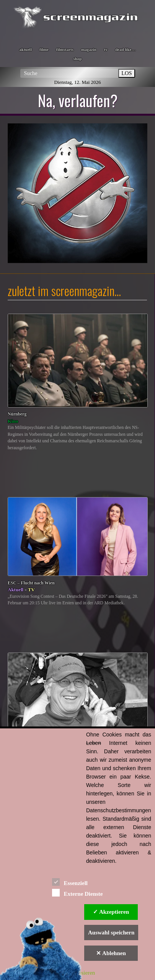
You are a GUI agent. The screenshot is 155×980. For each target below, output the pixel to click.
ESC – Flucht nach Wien (31, 583)
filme (44, 49)
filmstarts (65, 49)
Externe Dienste (77, 892)
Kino (13, 421)
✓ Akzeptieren (111, 912)
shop (77, 59)
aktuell (26, 49)
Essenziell (70, 882)
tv (106, 49)
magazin (89, 49)
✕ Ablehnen (111, 953)
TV (31, 590)
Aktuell (15, 590)
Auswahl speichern (111, 933)
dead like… (125, 49)
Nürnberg (17, 414)
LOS (126, 73)
